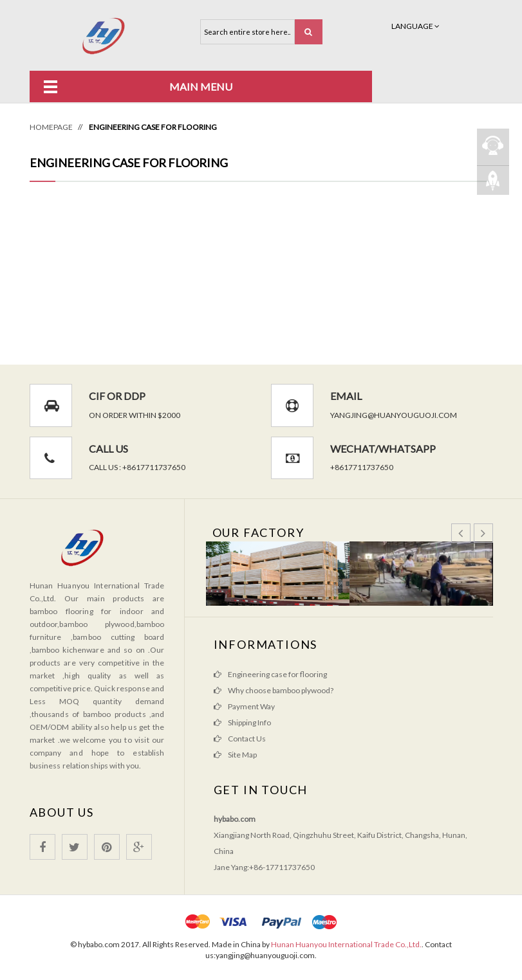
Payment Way (251, 706)
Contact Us (247, 739)
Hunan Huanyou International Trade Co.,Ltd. (346, 944)
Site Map (242, 755)
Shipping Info (249, 722)
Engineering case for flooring (277, 674)
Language (415, 26)
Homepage (51, 127)
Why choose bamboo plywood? (281, 690)
